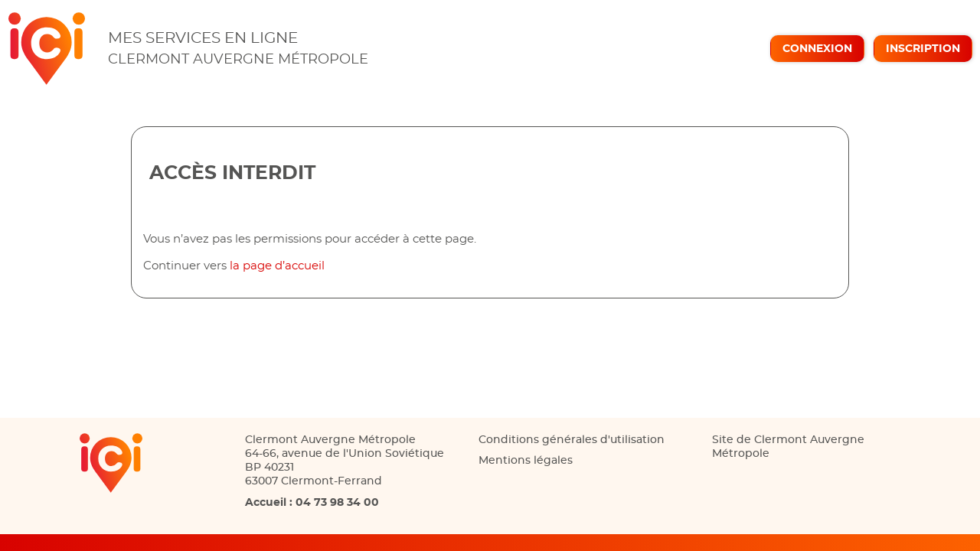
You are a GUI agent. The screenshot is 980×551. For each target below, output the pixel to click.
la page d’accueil (277, 266)
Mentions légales (526, 461)
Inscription (923, 49)
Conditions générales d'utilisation (572, 440)
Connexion (817, 49)
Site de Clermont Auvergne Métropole (788, 447)
